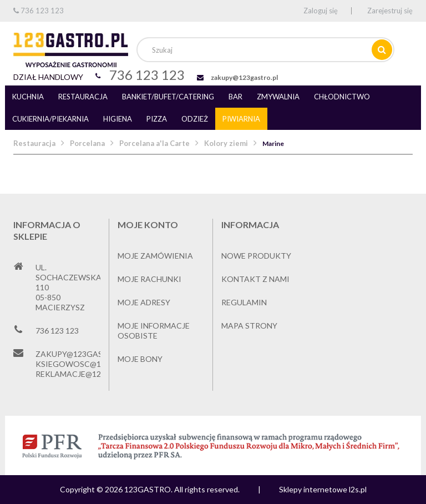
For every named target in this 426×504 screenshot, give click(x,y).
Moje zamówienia (155, 256)
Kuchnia (28, 97)
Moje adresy (144, 302)
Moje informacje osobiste (154, 331)
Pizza (157, 119)
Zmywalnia (278, 97)
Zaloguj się (321, 11)
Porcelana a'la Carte (154, 143)
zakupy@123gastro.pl (244, 77)
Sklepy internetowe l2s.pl (323, 489)
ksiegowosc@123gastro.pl (95, 364)
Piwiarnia (241, 119)
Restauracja (83, 97)
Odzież (195, 119)
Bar (235, 97)
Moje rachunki (149, 279)
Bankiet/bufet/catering (168, 97)
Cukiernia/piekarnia (50, 119)
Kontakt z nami (255, 279)
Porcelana (87, 143)
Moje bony (140, 359)
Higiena (118, 119)
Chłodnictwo (342, 97)
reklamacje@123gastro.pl (92, 374)
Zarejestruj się (390, 11)
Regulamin (244, 302)
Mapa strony (249, 326)
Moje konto (148, 225)
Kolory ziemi (226, 143)
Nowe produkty (256, 256)
